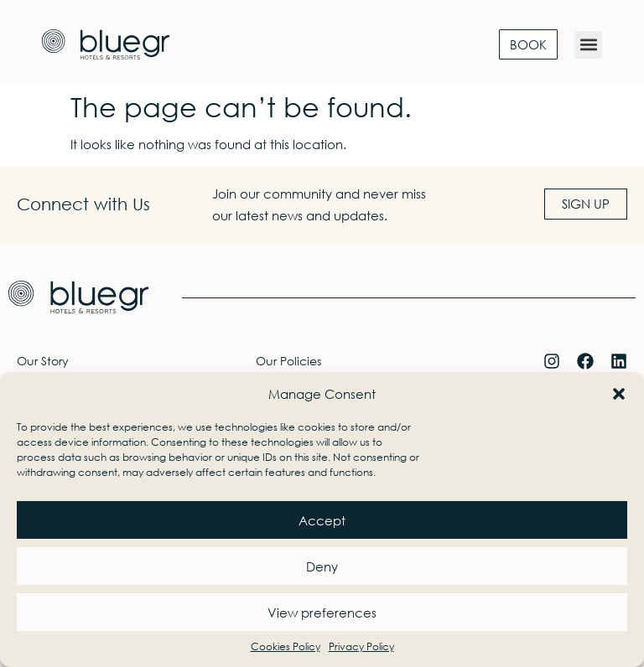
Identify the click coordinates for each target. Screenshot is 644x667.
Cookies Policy (286, 646)
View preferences (322, 613)
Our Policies (288, 361)
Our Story (43, 361)
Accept (322, 520)
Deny (322, 566)
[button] (619, 394)
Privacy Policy (361, 646)
